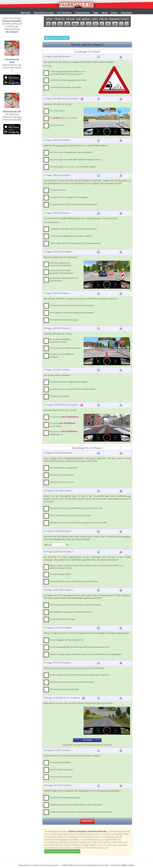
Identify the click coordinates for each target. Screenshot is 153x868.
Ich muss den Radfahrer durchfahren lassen (60, 341)
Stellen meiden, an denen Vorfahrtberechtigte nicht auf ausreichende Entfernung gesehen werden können (86, 567)
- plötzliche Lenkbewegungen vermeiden (68, 80)
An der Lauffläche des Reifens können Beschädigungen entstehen (79, 675)
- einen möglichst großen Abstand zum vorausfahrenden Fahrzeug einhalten (67, 73)
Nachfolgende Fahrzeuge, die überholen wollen (71, 612)
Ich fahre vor (64, 417)
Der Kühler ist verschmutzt (62, 475)
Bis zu (48, 545)
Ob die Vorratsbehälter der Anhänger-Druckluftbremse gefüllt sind (80, 647)
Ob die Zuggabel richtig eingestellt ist (67, 640)
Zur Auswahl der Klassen (57, 38)
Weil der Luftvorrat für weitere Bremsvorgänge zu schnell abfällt (78, 523)
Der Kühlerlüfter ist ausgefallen (64, 468)
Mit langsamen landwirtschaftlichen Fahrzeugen (72, 313)
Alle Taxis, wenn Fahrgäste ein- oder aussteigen (71, 152)
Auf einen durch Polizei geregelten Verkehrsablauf (62, 272)
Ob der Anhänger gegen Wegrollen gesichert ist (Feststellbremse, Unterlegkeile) (86, 654)
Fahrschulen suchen (44, 13)
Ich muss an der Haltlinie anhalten (65, 348)
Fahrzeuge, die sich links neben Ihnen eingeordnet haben (76, 605)
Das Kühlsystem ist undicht (62, 482)
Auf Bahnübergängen (60, 396)
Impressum (127, 13)
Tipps (96, 13)
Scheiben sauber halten (60, 574)
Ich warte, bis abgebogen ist (64, 433)
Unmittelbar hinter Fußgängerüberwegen (69, 382)
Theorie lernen (82, 13)
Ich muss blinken (57, 111)
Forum (114, 13)
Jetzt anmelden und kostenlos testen (62, 851)
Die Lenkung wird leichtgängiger (65, 689)
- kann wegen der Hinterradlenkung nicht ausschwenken (75, 243)
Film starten (87, 740)
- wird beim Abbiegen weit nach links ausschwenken (73, 229)
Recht (105, 13)
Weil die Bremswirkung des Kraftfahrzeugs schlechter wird (76, 508)
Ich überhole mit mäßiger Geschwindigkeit (69, 197)
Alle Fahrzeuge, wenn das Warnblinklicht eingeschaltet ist (76, 160)
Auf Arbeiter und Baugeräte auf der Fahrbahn (64, 279)
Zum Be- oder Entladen (60, 762)
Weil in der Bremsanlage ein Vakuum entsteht (70, 515)
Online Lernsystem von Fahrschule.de (87, 831)
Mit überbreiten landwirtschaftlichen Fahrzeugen (72, 305)
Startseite (26, 13)
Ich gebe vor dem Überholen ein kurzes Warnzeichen (74, 204)
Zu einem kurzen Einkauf (61, 777)
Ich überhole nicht (58, 190)
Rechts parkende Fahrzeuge (62, 619)
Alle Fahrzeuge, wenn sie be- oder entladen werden (73, 167)
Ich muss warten (57, 125)
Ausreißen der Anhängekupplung (65, 798)
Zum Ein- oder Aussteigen (61, 770)
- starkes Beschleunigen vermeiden (66, 87)
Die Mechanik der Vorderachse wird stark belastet (72, 682)
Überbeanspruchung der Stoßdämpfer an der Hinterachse (76, 805)
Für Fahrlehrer (65, 13)
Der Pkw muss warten (63, 118)
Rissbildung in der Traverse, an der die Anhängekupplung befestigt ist (81, 812)
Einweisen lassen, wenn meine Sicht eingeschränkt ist (74, 581)
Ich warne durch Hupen (63, 425)
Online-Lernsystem (12, 21)
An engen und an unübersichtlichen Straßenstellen (73, 389)
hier (124, 865)
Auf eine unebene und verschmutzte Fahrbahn (61, 264)
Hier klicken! (12, 32)
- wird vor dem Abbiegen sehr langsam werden (71, 236)
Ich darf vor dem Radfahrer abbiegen (62, 355)
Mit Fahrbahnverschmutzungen (64, 320)
